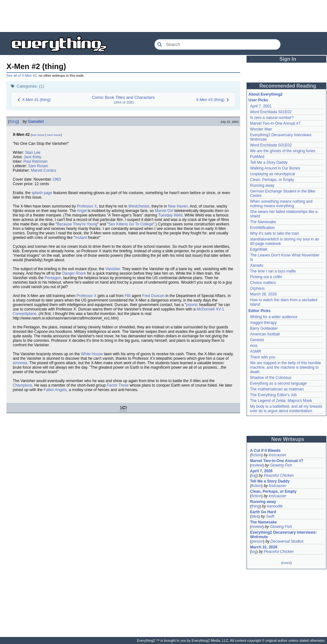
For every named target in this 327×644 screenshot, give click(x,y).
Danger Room (74, 273)
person (257, 541)
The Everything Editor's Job (273, 395)
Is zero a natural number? (272, 118)
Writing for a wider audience (274, 317)
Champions (23, 385)
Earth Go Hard (263, 512)
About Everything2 (266, 94)
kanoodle (275, 506)
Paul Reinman (35, 161)
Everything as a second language (278, 383)
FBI (128, 296)
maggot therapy (263, 323)
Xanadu (257, 265)
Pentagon (53, 278)
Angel (82, 211)
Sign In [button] (288, 59)
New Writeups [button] (288, 439)
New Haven (178, 206)
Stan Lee (33, 153)
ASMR (256, 351)
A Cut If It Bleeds (265, 451)
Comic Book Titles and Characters (123, 97)
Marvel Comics (44, 170)
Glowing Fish (281, 465)
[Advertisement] (163, 16)
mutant (81, 238)
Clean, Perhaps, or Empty (272, 180)
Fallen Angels (55, 390)
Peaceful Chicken (279, 475)
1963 (57, 179)
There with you (263, 357)
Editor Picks (259, 311)
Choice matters (263, 283)
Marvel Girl (164, 211)
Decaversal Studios (287, 541)
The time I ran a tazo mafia (273, 271)
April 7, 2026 (261, 471)
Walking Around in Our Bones (275, 168)
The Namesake (263, 222)
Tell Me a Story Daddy (269, 162)
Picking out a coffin (266, 277)
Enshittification (262, 228)
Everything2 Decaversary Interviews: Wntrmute (283, 535)
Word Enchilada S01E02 (271, 112)
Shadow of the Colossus (271, 378)
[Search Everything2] (217, 44)
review (257, 465)
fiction (256, 455)
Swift (270, 516)
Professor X (87, 206)
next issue (54, 135)
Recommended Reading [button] (288, 86)
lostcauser (278, 455)
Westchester (139, 206)
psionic (192, 305)
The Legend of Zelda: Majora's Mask (281, 401)
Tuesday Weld (170, 215)
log (254, 475)
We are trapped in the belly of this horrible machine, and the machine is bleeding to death (285, 367)
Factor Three (118, 385)
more (286, 563)
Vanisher (113, 269)
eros (254, 346)
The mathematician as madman (277, 389)
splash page (42, 193)
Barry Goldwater (264, 328)
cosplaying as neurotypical (273, 174)
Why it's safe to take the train (275, 233)
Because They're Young (77, 224)
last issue (38, 135)
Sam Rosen (38, 166)
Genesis (257, 340)
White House (92, 354)
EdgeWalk (259, 249)
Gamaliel (36, 122)
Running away (262, 185)
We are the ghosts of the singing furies (283, 151)
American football (265, 334)
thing (13, 122)
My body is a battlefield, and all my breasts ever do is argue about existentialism (286, 409)
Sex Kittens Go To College (131, 224)
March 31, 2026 (264, 547)
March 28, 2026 (263, 294)
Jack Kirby (32, 157)
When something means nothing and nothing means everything (281, 204)
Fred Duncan (153, 296)
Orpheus (257, 288)
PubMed (257, 157)
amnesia (20, 363)
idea (255, 516)
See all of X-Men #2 (22, 75)
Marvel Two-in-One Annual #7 (275, 123)
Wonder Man (261, 129)
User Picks (258, 100)
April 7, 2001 (261, 106)
